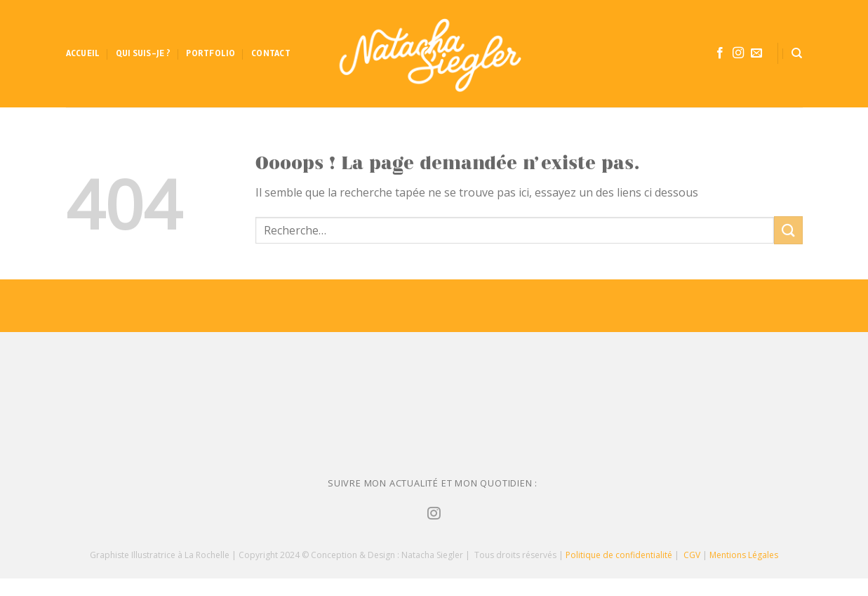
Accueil (83, 53)
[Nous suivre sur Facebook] (720, 53)
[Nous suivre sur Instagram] (738, 53)
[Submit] (788, 230)
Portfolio (211, 53)
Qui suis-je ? (143, 53)
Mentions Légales (744, 555)
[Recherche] (797, 53)
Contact (271, 53)
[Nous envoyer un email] (756, 53)
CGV (692, 555)
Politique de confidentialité (619, 555)
